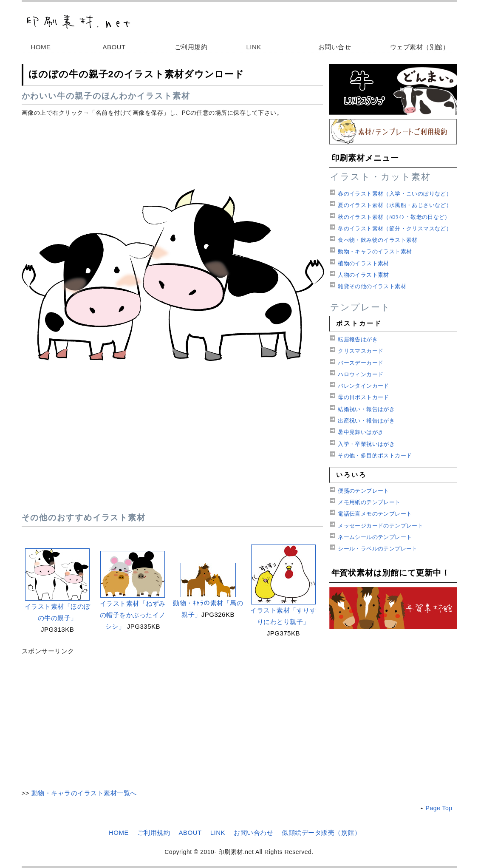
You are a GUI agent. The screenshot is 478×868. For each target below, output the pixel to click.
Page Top (439, 808)
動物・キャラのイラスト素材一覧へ (84, 793)
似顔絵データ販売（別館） (321, 833)
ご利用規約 (191, 47)
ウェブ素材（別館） (420, 47)
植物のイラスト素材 (363, 263)
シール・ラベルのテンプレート (378, 549)
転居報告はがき (358, 339)
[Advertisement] (172, 150)
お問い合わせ (253, 833)
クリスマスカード (361, 351)
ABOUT (114, 47)
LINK (254, 47)
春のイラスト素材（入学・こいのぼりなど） (395, 194)
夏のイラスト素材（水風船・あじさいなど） (395, 205)
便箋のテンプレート (363, 491)
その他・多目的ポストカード (375, 455)
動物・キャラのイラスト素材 (375, 251)
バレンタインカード (363, 386)
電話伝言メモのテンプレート (375, 514)
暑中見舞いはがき (361, 432)
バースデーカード (361, 363)
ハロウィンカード (361, 374)
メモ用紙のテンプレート (369, 502)
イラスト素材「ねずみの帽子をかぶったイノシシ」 (133, 615)
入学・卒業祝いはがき (366, 444)
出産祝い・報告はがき (366, 421)
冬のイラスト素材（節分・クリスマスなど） (395, 228)
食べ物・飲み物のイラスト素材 (378, 240)
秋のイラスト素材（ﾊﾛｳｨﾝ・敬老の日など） (394, 217)
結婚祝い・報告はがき (366, 409)
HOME (41, 47)
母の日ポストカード (363, 397)
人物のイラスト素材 (363, 275)
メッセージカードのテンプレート (380, 526)
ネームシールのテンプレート (375, 537)
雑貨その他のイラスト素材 (372, 286)
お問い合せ (335, 47)
